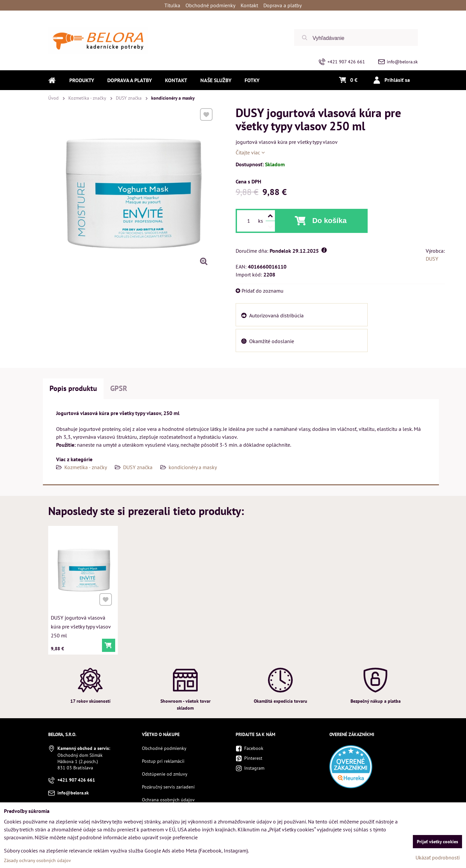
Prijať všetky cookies (437, 842)
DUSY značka (138, 467)
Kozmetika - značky (86, 467)
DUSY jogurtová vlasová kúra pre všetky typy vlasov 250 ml (81, 625)
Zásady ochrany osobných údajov (37, 860)
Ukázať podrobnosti (438, 857)
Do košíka (329, 221)
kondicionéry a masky (193, 467)
